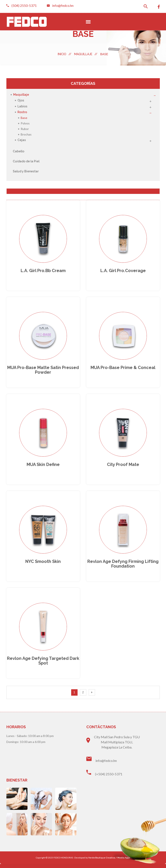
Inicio (65, 54)
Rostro (22, 112)
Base (24, 118)
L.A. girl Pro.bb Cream (43, 271)
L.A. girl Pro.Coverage (123, 271)
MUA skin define (43, 467)
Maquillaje (86, 54)
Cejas (22, 140)
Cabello (19, 151)
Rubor (25, 129)
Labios (22, 106)
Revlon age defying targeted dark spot (43, 665)
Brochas (26, 134)
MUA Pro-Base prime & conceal (123, 369)
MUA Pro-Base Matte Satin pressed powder (43, 372)
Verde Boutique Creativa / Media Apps (109, 862)
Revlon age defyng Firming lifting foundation (123, 567)
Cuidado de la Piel (26, 161)
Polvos (25, 123)
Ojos (21, 100)
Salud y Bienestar (26, 171)
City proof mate (123, 467)
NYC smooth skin (43, 565)
